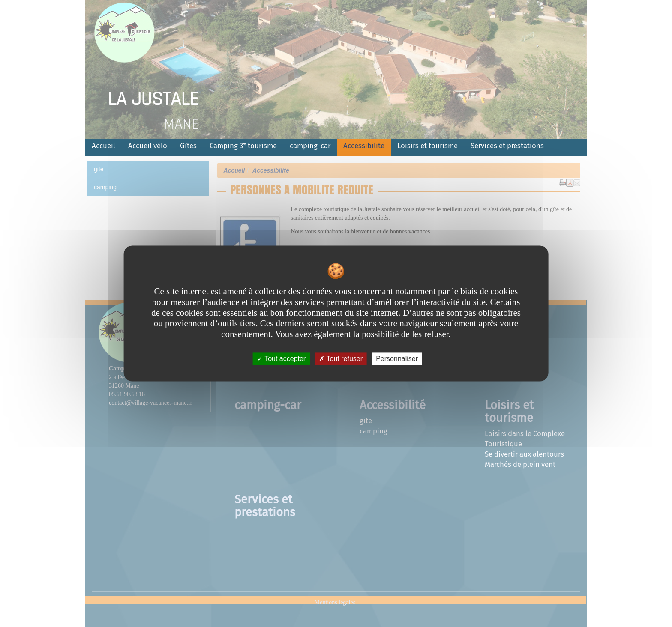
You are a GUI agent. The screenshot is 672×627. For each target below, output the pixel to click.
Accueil (103, 146)
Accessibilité (364, 146)
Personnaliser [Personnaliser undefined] (397, 359)
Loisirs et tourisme (427, 146)
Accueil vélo (148, 146)
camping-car (310, 146)
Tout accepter (281, 359)
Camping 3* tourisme (243, 146)
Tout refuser (341, 359)
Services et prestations (507, 146)
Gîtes (188, 146)
